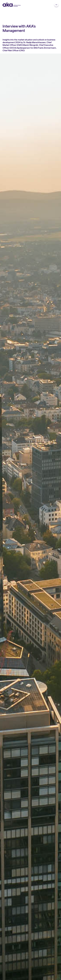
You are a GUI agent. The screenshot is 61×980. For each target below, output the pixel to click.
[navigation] (56, 5)
